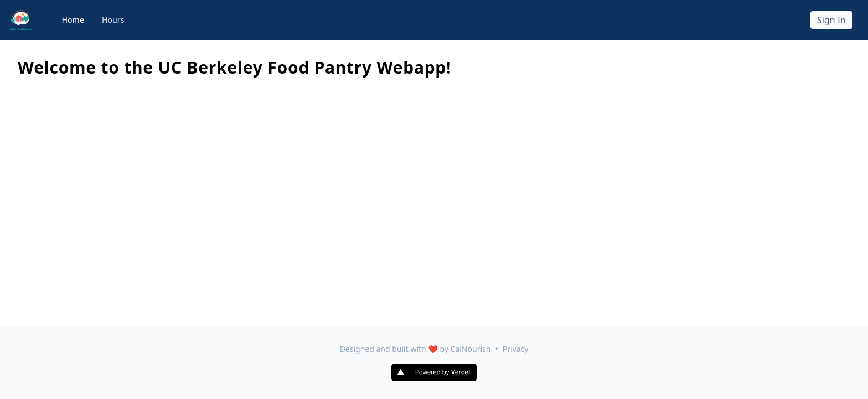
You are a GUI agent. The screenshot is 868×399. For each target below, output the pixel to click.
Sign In (831, 20)
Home (73, 20)
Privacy (516, 349)
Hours (113, 20)
